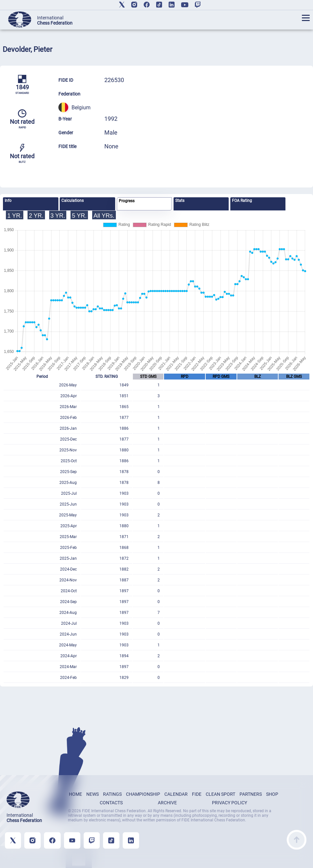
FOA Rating (242, 201)
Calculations (73, 201)
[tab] (31, 204)
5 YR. (79, 216)
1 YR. (15, 216)
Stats (180, 201)
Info (8, 201)
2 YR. (36, 216)
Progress (127, 201)
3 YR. (58, 216)
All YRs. (104, 216)
